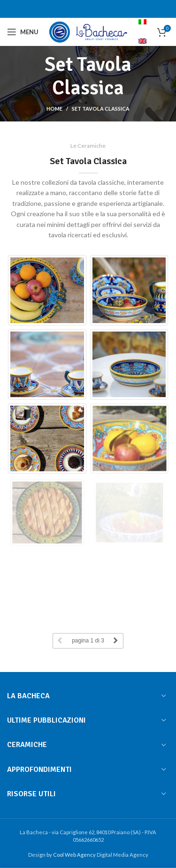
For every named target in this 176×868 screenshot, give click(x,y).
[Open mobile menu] (23, 32)
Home (54, 109)
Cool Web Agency (75, 855)
